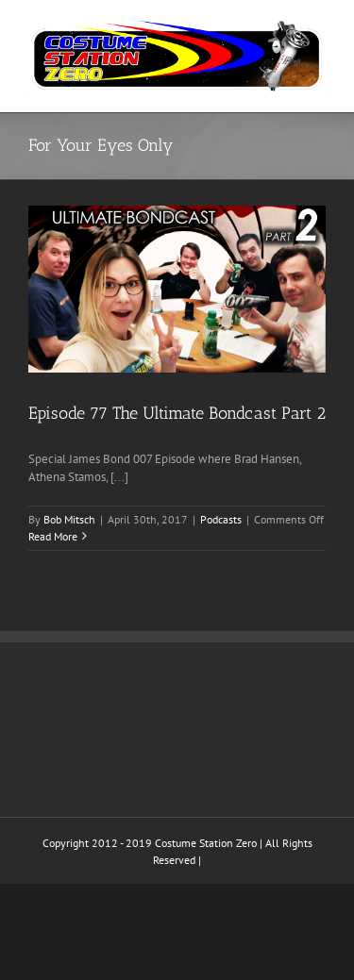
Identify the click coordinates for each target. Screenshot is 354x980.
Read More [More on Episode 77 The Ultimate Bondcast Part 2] (53, 536)
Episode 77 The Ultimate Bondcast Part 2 (177, 413)
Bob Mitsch (69, 519)
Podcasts (221, 519)
